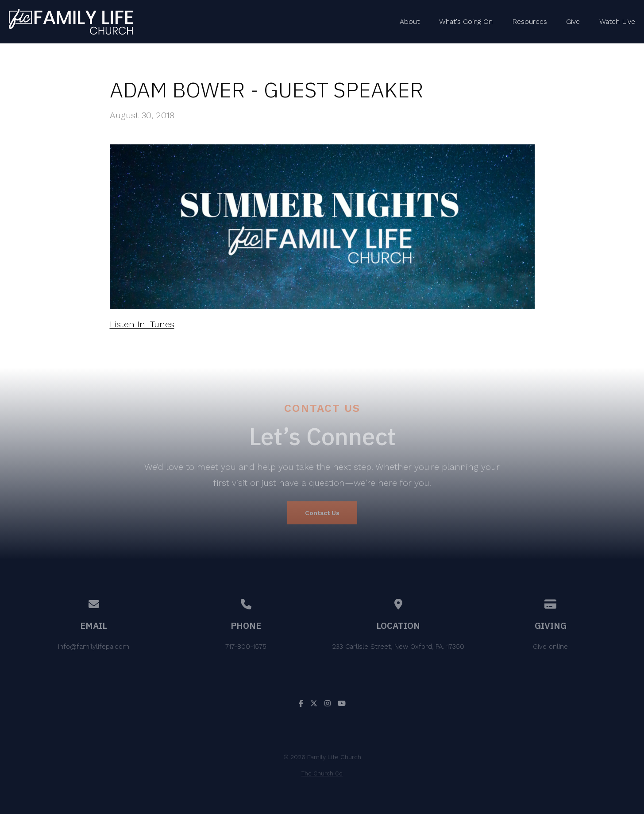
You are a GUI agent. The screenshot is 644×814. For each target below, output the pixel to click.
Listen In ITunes (142, 324)
